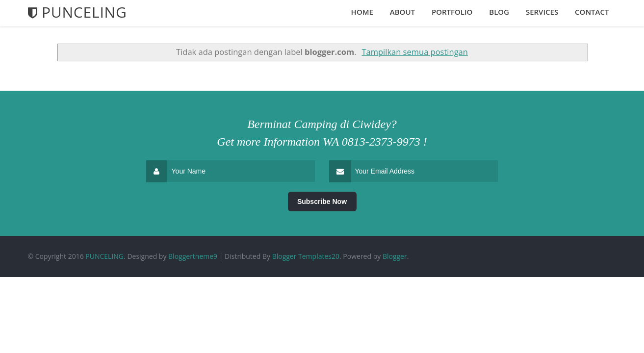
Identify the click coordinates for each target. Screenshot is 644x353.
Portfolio (452, 12)
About (402, 12)
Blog (499, 12)
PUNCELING (104, 256)
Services (542, 12)
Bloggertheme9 (193, 256)
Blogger (395, 256)
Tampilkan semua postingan (414, 52)
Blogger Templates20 (306, 256)
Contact (592, 12)
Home (362, 12)
